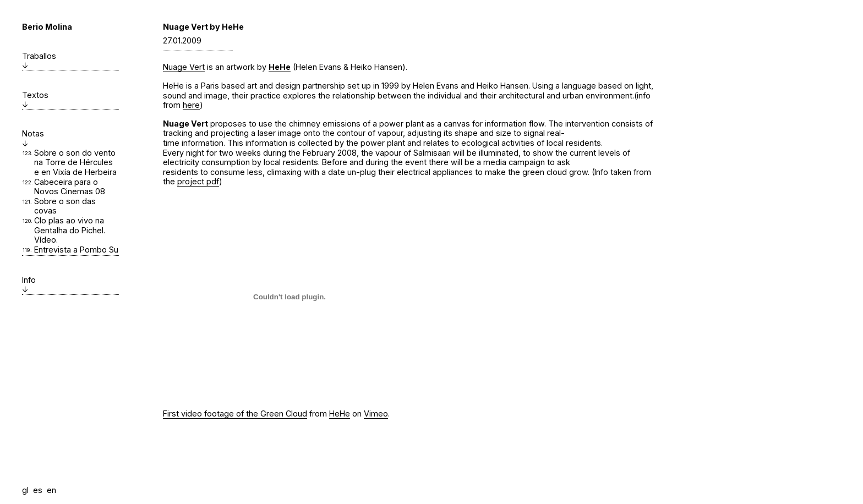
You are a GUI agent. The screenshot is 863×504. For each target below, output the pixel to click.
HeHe (280, 67)
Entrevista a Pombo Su (76, 250)
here (191, 105)
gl (25, 490)
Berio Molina (47, 27)
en (51, 490)
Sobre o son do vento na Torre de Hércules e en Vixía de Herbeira (75, 162)
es (38, 490)
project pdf (198, 181)
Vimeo (376, 413)
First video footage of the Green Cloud (235, 413)
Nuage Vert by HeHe (203, 27)
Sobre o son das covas (65, 206)
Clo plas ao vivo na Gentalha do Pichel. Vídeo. (70, 230)
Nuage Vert (184, 67)
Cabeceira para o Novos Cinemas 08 (70, 187)
